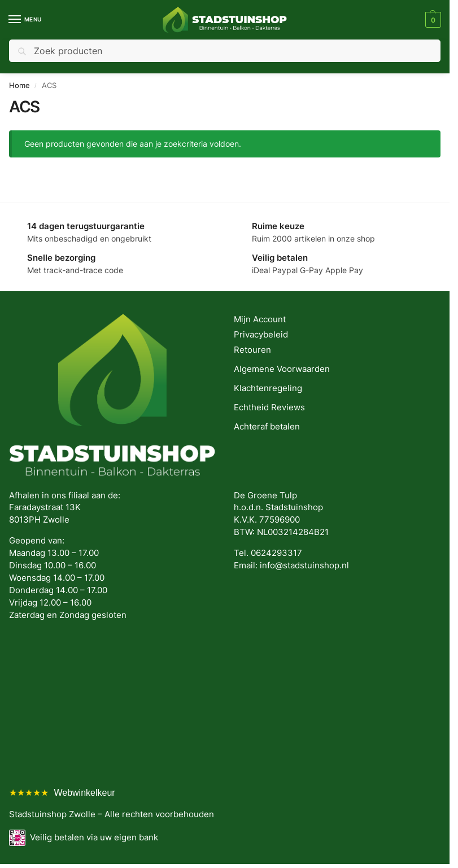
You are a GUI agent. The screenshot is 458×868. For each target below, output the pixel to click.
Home (19, 85)
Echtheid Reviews (269, 407)
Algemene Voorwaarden (282, 369)
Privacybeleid (261, 335)
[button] (432, 20)
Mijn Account (260, 319)
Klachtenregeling (268, 388)
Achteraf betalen (267, 427)
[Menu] (25, 20)
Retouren (252, 350)
